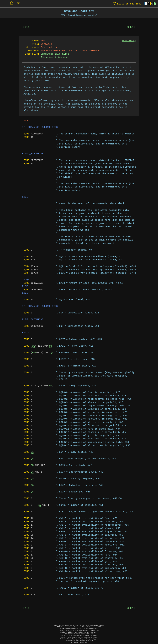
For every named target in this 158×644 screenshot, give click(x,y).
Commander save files (55, 54)
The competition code (55, 57)
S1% (27, 27)
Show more (128, 41)
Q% (51, 346)
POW (33, 346)
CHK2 (130, 27)
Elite (127, 4)
